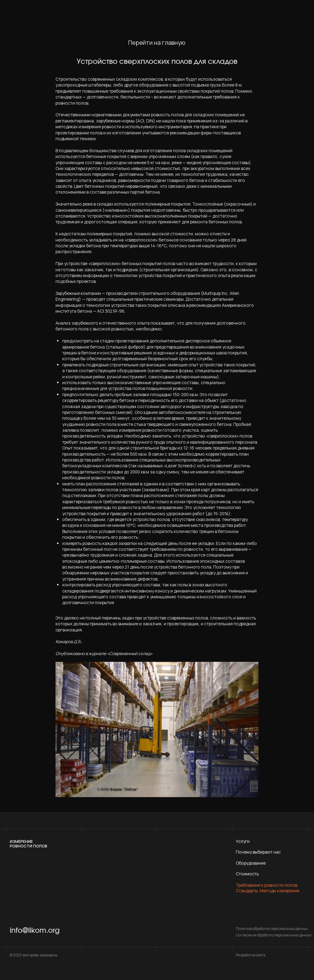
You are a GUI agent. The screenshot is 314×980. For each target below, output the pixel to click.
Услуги (243, 841)
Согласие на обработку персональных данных (274, 935)
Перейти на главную (157, 43)
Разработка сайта (251, 955)
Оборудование (251, 863)
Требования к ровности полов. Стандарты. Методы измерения (268, 888)
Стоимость (247, 874)
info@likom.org (35, 931)
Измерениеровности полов (29, 844)
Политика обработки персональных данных (272, 929)
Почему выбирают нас (258, 852)
